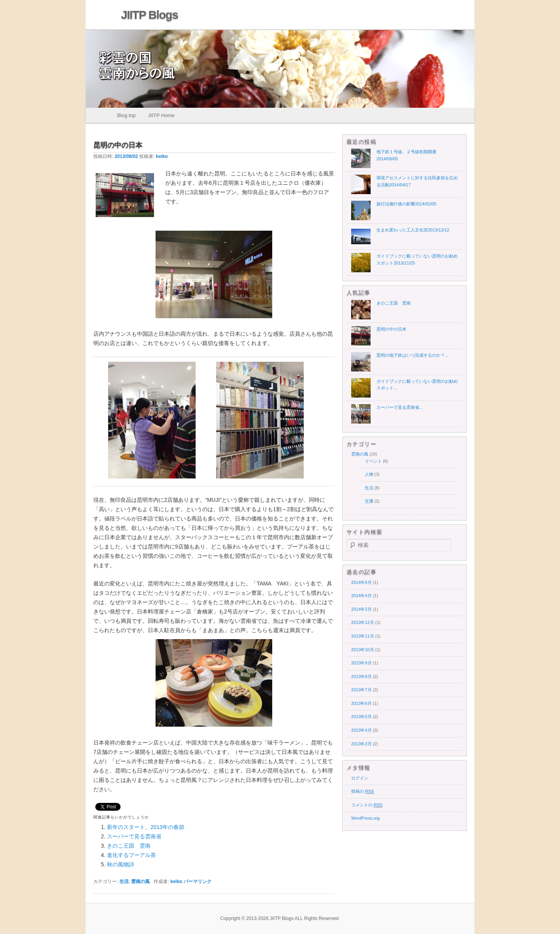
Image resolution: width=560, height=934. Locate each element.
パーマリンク (198, 881)
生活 (124, 881)
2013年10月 (363, 650)
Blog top (126, 115)
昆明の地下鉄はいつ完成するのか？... (412, 355)
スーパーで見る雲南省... (400, 407)
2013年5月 (361, 717)
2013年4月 (361, 730)
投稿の (363, 791)
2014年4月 (361, 596)
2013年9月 (361, 663)
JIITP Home (161, 115)
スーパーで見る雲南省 (134, 836)
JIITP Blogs (149, 15)
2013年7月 (361, 690)
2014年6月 (361, 582)
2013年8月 (361, 676)
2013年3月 (361, 744)
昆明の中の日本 (391, 329)
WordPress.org (365, 818)
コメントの (367, 805)
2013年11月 (363, 636)
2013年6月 (361, 703)
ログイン (360, 778)
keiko (162, 156)
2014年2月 (361, 609)
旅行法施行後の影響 (406, 204)
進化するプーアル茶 (131, 855)
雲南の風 (140, 881)
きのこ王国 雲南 (129, 846)
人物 (369, 474)
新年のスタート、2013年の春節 (146, 827)
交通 (369, 501)
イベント (373, 461)
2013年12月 (363, 622)
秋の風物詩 (121, 864)
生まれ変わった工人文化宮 (413, 230)
